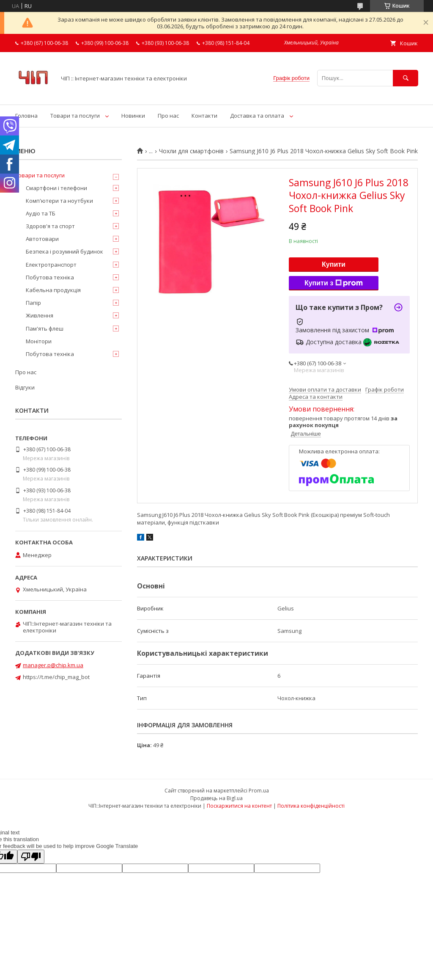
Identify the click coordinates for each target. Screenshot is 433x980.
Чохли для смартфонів (191, 151)
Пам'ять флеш (45, 329)
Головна (26, 116)
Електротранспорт (51, 265)
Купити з (334, 283)
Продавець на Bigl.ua (216, 798)
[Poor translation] (31, 857)
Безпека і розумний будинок (64, 251)
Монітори (39, 341)
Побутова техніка (50, 277)
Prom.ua (259, 791)
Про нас (168, 116)
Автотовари (42, 239)
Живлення (40, 315)
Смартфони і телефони (56, 188)
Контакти (204, 116)
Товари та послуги (75, 116)
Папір (33, 303)
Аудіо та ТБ (41, 213)
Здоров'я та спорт (50, 226)
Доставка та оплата (257, 116)
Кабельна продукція (53, 290)
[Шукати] (406, 78)
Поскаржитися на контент (239, 806)
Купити (334, 264)
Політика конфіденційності (311, 806)
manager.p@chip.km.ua (53, 665)
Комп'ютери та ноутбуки (59, 201)
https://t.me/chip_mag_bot (56, 677)
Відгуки (25, 387)
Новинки (133, 116)
